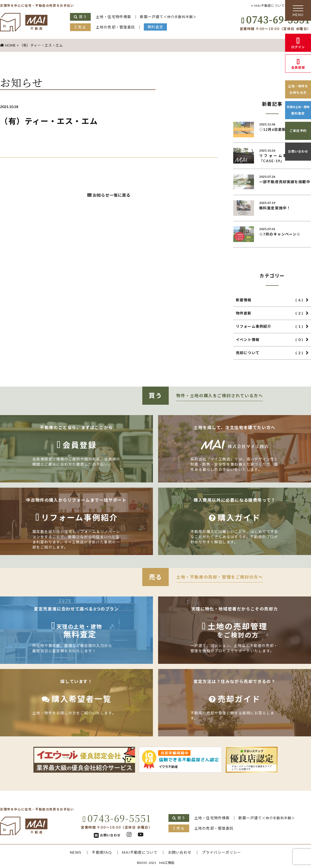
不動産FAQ (101, 852)
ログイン (298, 47)
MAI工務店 (167, 863)
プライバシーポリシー (223, 852)
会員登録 (298, 67)
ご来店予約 (298, 131)
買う (83, 17)
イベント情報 (270, 340)
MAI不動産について (268, 6)
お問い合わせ (298, 151)
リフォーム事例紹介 (270, 326)
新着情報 (270, 300)
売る (82, 27)
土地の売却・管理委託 (116, 27)
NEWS (74, 852)
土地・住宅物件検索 (114, 17)
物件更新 (270, 313)
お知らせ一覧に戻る (112, 196)
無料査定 (157, 27)
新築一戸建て (170, 17)
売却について (270, 353)
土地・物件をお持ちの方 (298, 89)
